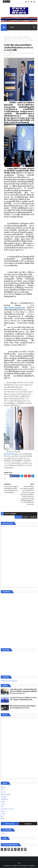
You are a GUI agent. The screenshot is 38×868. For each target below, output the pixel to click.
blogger (19, 517)
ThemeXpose (15, 866)
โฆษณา (11, 37)
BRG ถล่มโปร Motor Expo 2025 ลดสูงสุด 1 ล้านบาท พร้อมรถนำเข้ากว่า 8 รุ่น (23, 707)
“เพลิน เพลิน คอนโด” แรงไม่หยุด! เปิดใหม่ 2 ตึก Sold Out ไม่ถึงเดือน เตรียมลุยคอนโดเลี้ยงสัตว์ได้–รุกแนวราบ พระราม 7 (23, 691)
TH (11, 39)
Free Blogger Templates (27, 866)
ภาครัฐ (3, 814)
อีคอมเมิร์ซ (7, 39)
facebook (33, 517)
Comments (28, 824)
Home (6, 37)
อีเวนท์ (3, 792)
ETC (3, 834)
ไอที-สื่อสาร (5, 799)
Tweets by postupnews (9, 681)
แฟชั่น (3, 811)
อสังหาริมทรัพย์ (5, 794)
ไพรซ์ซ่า (20, 37)
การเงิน (3, 804)
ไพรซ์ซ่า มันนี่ (26, 37)
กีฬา (2, 807)
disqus (26, 517)
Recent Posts (10, 824)
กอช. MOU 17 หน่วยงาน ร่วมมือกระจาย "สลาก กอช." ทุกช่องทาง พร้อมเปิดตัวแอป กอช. (23, 699)
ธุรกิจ (15, 37)
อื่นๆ (2, 816)
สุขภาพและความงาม (7, 809)
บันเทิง (3, 802)
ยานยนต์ (3, 797)
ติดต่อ (3, 819)
